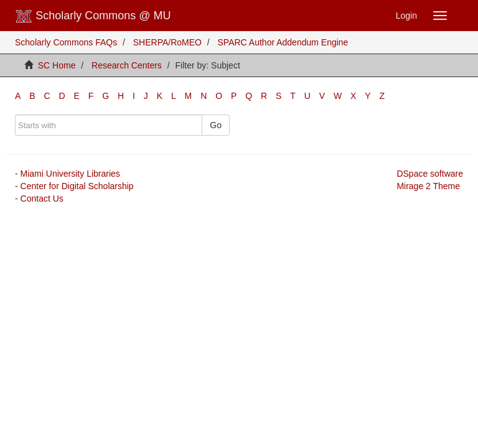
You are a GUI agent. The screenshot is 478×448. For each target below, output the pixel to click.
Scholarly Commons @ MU (93, 16)
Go (216, 125)
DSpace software (430, 174)
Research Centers (127, 65)
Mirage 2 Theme (428, 186)
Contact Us (42, 198)
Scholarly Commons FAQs (66, 42)
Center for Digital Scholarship (77, 186)
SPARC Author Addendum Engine (283, 42)
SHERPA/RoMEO (167, 42)
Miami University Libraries (70, 174)
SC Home (57, 65)
